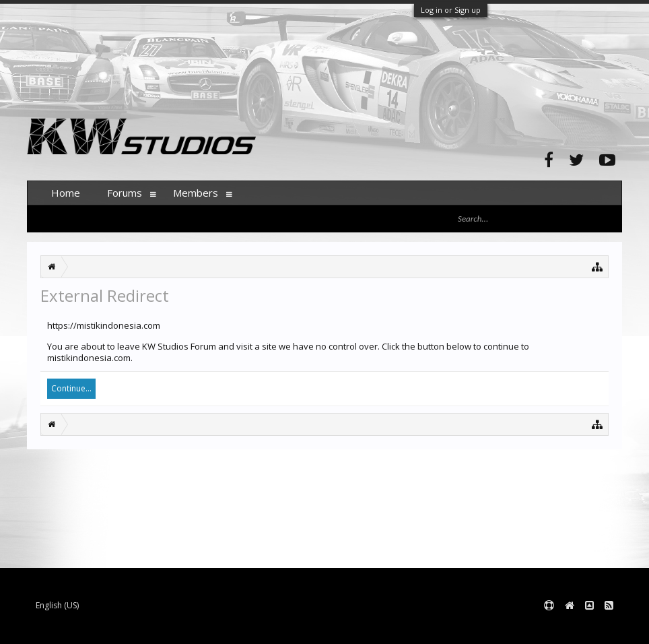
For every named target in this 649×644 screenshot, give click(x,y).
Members (196, 193)
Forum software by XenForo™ (129, 627)
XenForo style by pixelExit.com (292, 627)
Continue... (71, 388)
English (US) (57, 605)
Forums (125, 193)
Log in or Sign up (451, 10)
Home (66, 193)
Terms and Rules (588, 627)
